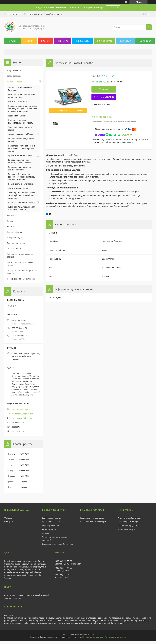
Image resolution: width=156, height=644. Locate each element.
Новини (11, 227)
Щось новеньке (14, 76)
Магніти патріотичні (17, 102)
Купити (105, 89)
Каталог (12, 41)
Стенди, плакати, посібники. (21, 134)
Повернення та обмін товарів (93, 522)
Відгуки (10, 216)
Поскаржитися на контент (93, 637)
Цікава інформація (16, 232)
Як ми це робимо (15, 249)
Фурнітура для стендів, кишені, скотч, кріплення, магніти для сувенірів (23, 195)
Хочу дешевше (14, 70)
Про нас (45, 41)
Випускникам (105, 41)
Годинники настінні (17, 116)
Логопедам (125, 41)
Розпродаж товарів (127, 529)
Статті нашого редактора (129, 526)
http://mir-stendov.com (21, 409)
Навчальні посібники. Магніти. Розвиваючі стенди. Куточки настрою (22, 149)
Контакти (113, 8)
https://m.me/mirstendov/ (23, 418)
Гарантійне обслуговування (92, 518)
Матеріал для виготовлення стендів (20, 264)
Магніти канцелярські (18, 188)
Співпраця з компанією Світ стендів (20, 256)
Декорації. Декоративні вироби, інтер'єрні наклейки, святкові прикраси (21, 177)
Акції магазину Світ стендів (130, 518)
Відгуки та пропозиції (52, 518)
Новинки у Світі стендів (128, 522)
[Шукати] (149, 27)
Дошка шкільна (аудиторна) (21, 184)
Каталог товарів (15, 82)
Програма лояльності (52, 522)
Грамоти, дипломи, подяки (20, 156)
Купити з (105, 97)
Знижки (29, 41)
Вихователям (82, 41)
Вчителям (63, 41)
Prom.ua (91, 635)
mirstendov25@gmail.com (22, 414)
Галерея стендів (15, 238)
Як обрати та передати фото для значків (22, 272)
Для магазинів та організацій (22, 203)
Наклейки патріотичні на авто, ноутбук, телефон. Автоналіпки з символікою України (22, 109)
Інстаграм (9, 522)
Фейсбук (8, 518)
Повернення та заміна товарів (21, 279)
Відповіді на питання (17, 243)
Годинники (145, 41)
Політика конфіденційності (116, 637)
